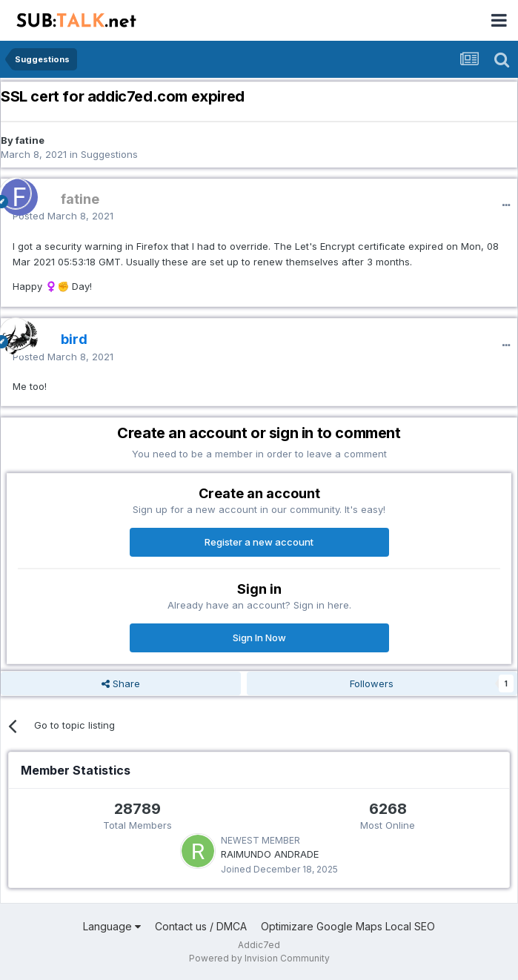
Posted (63, 216)
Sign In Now (259, 638)
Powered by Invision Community (259, 958)
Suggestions (109, 154)
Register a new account (259, 542)
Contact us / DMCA (201, 926)
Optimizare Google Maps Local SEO (348, 926)
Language (112, 926)
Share (121, 683)
